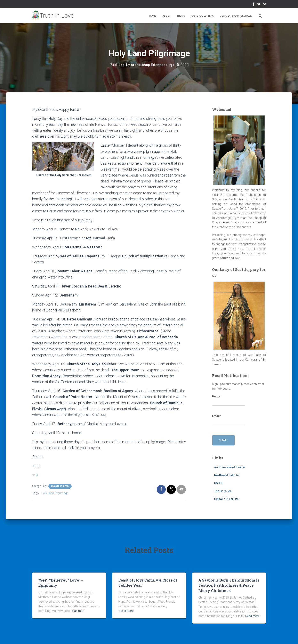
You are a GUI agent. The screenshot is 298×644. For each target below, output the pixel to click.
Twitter (259, 5)
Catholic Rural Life (226, 499)
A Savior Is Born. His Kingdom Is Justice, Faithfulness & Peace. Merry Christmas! (229, 585)
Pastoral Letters (202, 16)
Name (228, 400)
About (167, 16)
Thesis (181, 16)
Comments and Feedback (236, 16)
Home (153, 16)
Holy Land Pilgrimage (55, 493)
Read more (78, 611)
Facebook (253, 5)
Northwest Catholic (227, 475)
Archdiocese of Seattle (229, 467)
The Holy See (223, 491)
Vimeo (265, 5)
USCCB (219, 483)
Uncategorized (60, 486)
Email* (228, 420)
